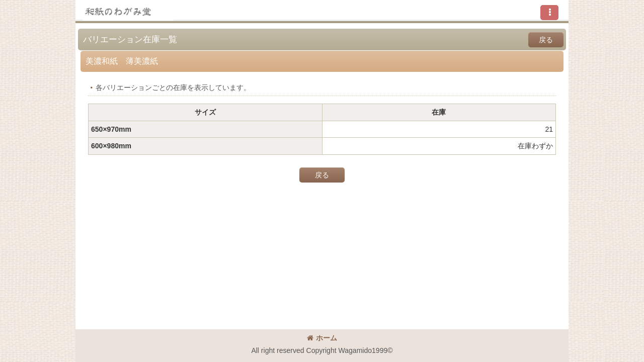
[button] (549, 13)
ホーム (322, 338)
